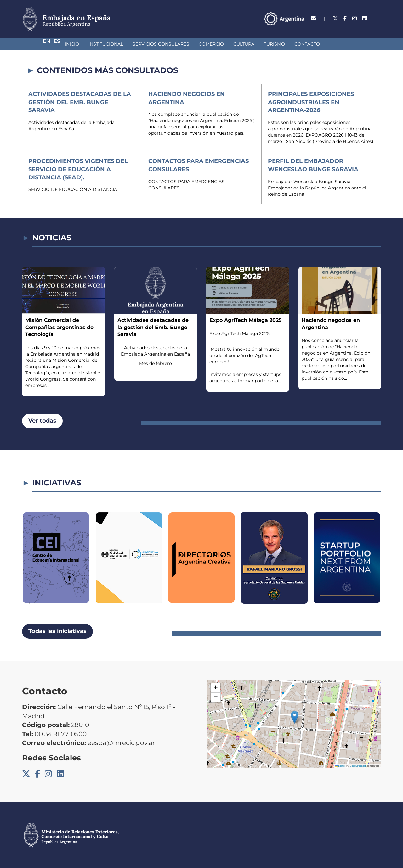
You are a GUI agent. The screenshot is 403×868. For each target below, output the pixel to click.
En (365, 18)
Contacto (274, 44)
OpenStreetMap (358, 766)
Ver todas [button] (42, 421)
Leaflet (340, 766)
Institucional (72, 44)
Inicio (39, 44)
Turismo (241, 44)
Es (378, 18)
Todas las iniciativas (57, 631)
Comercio (178, 44)
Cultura (210, 44)
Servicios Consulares (128, 44)
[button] (295, 717)
